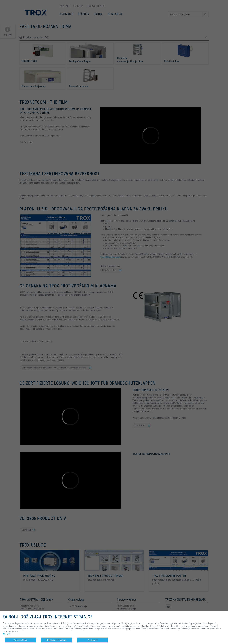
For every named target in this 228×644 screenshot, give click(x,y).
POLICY (6, 634)
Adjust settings (21, 640)
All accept (93, 640)
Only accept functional (57, 640)
